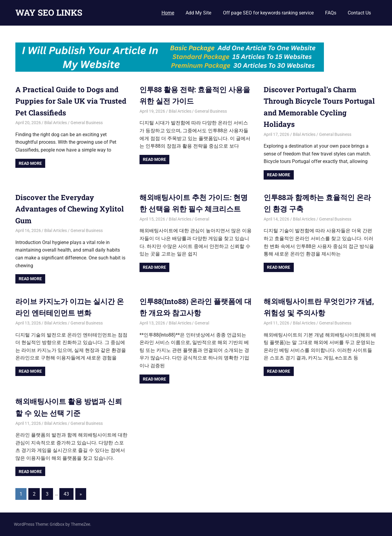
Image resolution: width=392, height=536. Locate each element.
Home (168, 13)
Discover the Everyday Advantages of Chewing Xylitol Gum (70, 209)
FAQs (331, 13)
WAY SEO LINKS (49, 13)
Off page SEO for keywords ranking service (268, 13)
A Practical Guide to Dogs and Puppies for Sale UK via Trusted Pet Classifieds (71, 101)
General (202, 219)
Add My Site (198, 13)
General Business (87, 123)
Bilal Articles (56, 123)
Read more (30, 163)
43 (66, 494)
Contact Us (359, 13)
